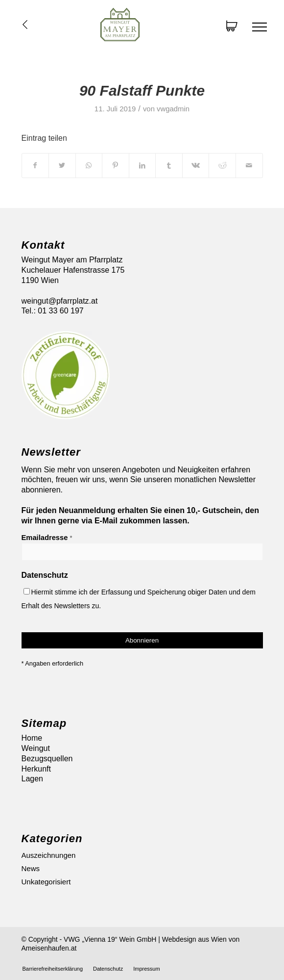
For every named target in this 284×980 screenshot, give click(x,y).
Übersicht (25, 25)
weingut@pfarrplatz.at (60, 301)
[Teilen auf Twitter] (62, 165)
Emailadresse (47, 538)
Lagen (33, 779)
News (31, 868)
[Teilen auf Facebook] (35, 165)
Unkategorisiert (46, 882)
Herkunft (36, 769)
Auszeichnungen (49, 855)
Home (32, 738)
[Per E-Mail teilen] (249, 165)
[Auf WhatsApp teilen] (89, 165)
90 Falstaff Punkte (142, 90)
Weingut (36, 748)
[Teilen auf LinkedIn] (142, 165)
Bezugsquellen (47, 759)
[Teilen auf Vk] (196, 165)
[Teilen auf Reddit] (222, 165)
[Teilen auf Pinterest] (116, 165)
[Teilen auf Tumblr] (169, 165)
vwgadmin (173, 109)
